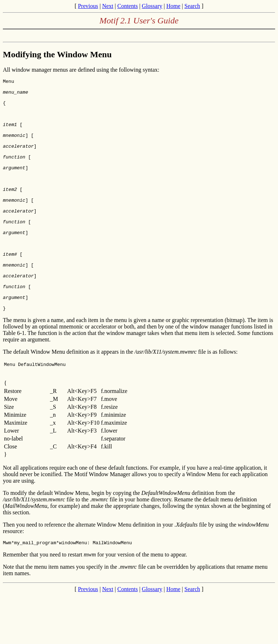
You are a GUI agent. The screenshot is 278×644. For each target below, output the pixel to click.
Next (108, 6)
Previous (88, 6)
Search (192, 6)
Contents (127, 6)
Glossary (152, 6)
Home (173, 6)
